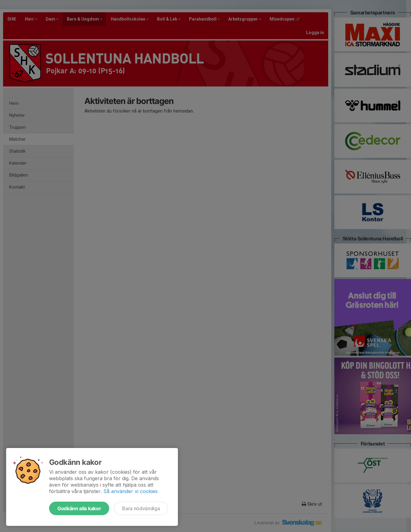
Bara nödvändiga (141, 508)
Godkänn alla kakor (79, 508)
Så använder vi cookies (131, 491)
